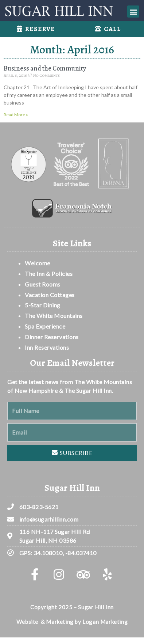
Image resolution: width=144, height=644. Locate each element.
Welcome (38, 263)
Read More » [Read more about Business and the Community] (16, 115)
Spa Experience (45, 326)
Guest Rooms (43, 284)
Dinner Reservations (52, 337)
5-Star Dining (43, 305)
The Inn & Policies (49, 274)
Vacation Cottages (50, 295)
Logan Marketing (105, 622)
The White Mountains (54, 316)
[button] (133, 12)
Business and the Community (45, 68)
